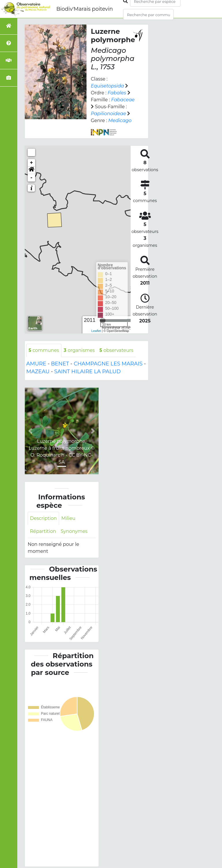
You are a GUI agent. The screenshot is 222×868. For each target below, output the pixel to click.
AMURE (36, 364)
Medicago (120, 121)
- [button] (32, 178)
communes (44, 350)
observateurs (116, 350)
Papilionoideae (108, 114)
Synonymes (74, 531)
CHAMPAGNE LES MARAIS (108, 364)
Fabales (117, 93)
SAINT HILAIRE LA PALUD (88, 372)
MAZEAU (38, 372)
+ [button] (32, 163)
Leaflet (96, 331)
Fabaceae (123, 100)
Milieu (68, 518)
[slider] (103, 320)
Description (43, 518)
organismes (79, 350)
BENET (60, 364)
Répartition (43, 531)
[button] (31, 170)
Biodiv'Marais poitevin (84, 9)
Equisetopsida (107, 86)
